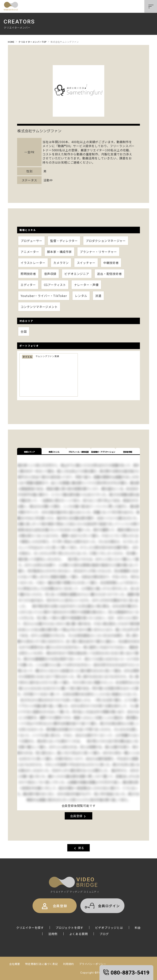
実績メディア (29, 452)
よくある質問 (79, 934)
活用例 (53, 934)
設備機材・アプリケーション (103, 452)
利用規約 (68, 964)
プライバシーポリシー (93, 964)
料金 (138, 928)
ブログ (104, 934)
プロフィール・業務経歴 (78, 452)
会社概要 (15, 964)
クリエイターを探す (30, 928)
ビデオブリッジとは (109, 928)
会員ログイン (102, 906)
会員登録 (78, 816)
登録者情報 (128, 452)
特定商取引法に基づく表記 (42, 964)
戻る (78, 848)
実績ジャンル (54, 452)
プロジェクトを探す (69, 928)
